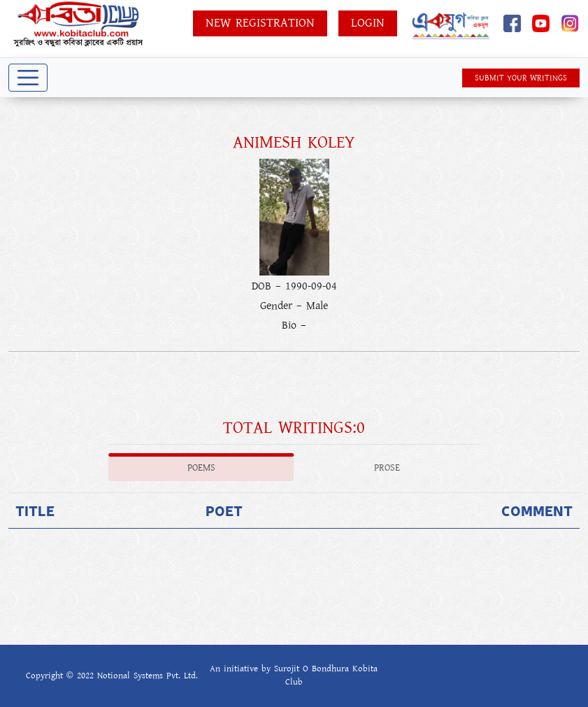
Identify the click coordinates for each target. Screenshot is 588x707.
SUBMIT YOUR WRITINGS (521, 78)
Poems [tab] (201, 468)
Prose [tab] (387, 468)
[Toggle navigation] (28, 78)
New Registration (260, 23)
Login (368, 23)
